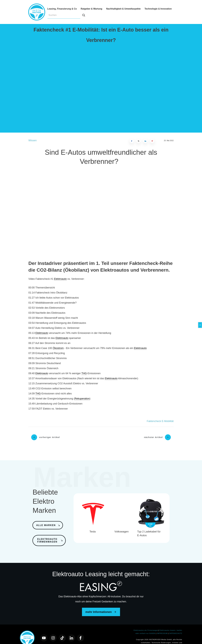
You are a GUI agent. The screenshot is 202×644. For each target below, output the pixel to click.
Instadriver (50, 263)
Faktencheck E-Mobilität (160, 421)
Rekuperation (82, 399)
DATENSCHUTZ (176, 626)
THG (84, 373)
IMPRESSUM (163, 626)
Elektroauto (60, 279)
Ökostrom (58, 348)
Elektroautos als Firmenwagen (146, 623)
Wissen (33, 140)
